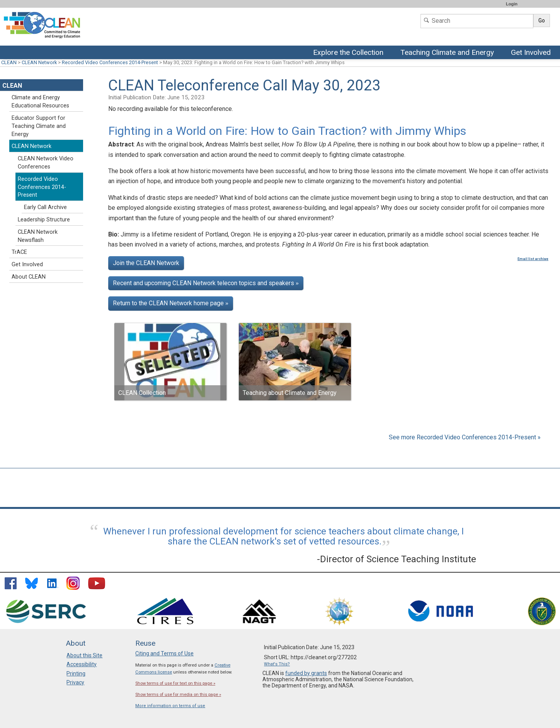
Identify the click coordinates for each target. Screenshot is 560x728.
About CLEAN (29, 277)
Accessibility (82, 664)
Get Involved (532, 53)
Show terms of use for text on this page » (175, 683)
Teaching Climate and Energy (448, 53)
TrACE (19, 252)
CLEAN (9, 62)
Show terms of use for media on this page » (178, 695)
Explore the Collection (350, 53)
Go (542, 20)
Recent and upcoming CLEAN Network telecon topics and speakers (206, 283)
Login (512, 4)
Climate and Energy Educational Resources (40, 102)
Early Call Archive (45, 207)
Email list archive (533, 259)
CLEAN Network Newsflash (38, 236)
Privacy (75, 682)
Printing (76, 674)
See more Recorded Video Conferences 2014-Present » (465, 437)
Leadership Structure (44, 220)
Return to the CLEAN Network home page (171, 303)
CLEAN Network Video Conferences (46, 163)
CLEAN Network (39, 62)
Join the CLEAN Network (146, 263)
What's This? (277, 664)
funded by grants (306, 673)
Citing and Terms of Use (164, 653)
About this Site (84, 655)
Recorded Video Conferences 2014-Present (110, 62)
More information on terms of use (170, 706)
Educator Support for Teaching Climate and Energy (39, 126)
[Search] (477, 21)
